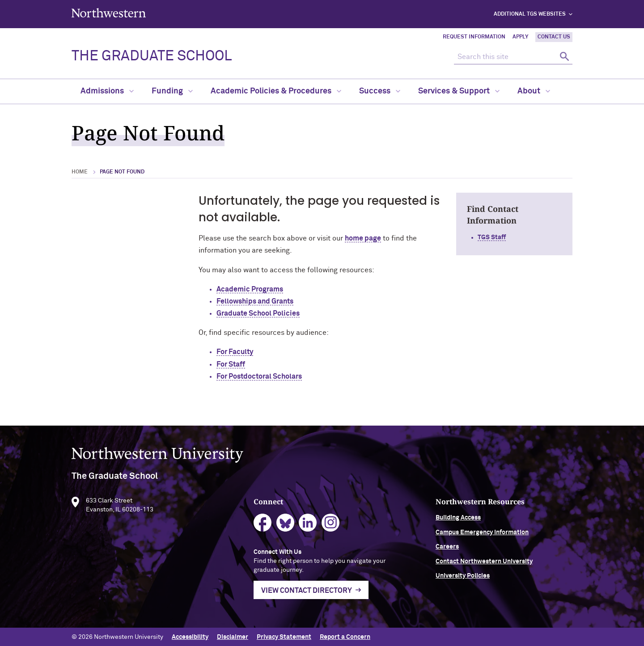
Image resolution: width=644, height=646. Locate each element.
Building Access (480, 523)
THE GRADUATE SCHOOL (152, 56)
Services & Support (459, 91)
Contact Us (554, 37)
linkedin (319, 528)
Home (80, 172)
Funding (172, 91)
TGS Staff (492, 237)
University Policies (484, 581)
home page (363, 238)
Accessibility (190, 636)
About (534, 91)
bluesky (296, 528)
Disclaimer (233, 636)
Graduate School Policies (258, 313)
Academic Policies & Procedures (276, 91)
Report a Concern (345, 636)
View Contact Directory (317, 595)
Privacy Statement (284, 636)
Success (380, 91)
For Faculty (235, 352)
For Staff (231, 364)
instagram (341, 528)
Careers (469, 552)
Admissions (107, 91)
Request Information (474, 37)
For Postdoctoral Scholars (259, 376)
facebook (273, 528)
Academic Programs (250, 289)
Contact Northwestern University (506, 566)
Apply (520, 37)
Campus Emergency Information (504, 537)
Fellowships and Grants (255, 301)
